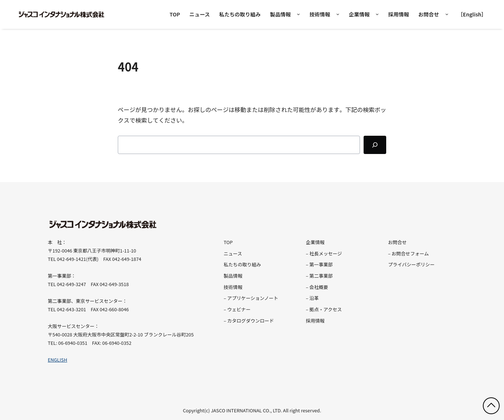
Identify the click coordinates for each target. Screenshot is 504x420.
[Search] (375, 145)
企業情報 (359, 14)
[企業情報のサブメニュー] (377, 14)
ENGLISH (57, 360)
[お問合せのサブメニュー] (447, 14)
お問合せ (429, 14)
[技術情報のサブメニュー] (338, 14)
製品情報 (280, 14)
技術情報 (320, 14)
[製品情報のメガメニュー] (298, 14)
